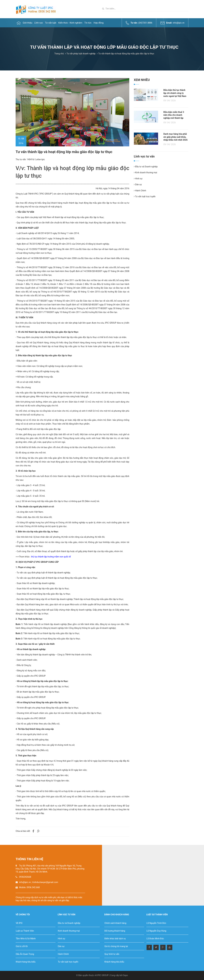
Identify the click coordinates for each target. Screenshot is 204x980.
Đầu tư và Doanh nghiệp (146, 167)
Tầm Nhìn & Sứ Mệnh (26, 939)
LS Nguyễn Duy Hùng (156, 931)
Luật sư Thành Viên (25, 931)
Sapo (125, 975)
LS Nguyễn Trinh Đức (156, 923)
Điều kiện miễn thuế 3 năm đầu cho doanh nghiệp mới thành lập (174, 115)
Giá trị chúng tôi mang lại (116, 946)
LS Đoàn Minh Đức (155, 939)
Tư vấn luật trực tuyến (145, 196)
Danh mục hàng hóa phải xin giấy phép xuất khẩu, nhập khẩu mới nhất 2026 (176, 137)
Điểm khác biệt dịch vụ (115, 939)
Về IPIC (19, 923)
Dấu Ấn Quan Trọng (25, 954)
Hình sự (138, 179)
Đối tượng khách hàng (115, 931)
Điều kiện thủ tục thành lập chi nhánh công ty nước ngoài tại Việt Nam (175, 93)
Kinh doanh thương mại (145, 172)
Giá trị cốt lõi (22, 946)
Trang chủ (59, 54)
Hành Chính (140, 191)
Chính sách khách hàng (115, 923)
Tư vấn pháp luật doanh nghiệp (81, 54)
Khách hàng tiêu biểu (26, 962)
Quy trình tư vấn (112, 954)
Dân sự (138, 184)
